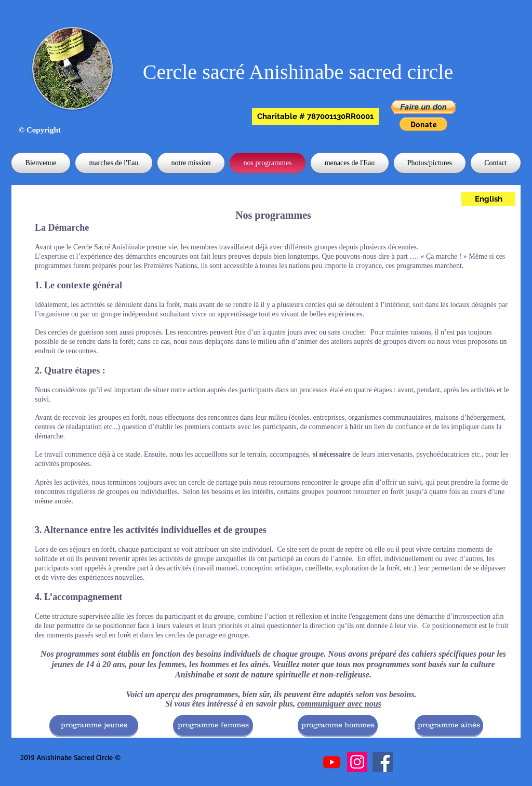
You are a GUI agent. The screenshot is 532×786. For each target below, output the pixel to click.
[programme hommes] (338, 725)
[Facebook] (383, 762)
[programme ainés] (449, 725)
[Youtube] (332, 762)
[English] (488, 199)
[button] (315, 117)
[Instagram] (357, 762)
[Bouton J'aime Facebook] (178, 758)
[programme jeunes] (94, 725)
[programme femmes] (213, 725)
